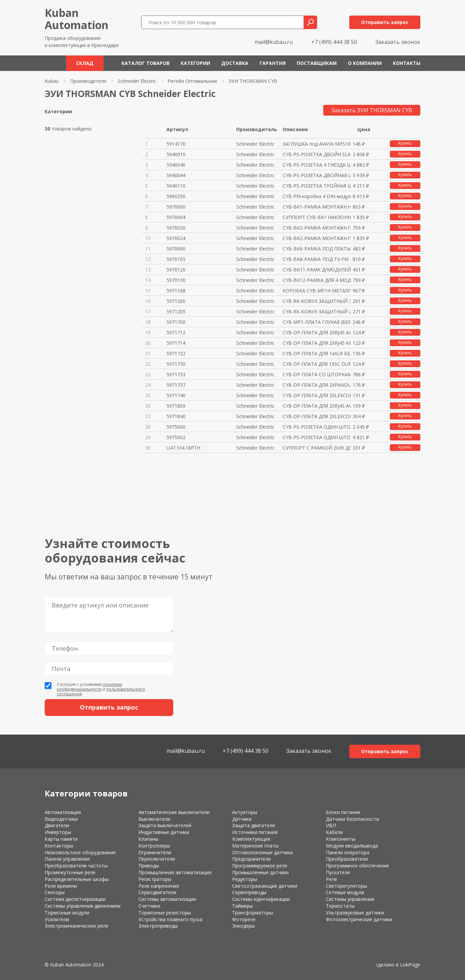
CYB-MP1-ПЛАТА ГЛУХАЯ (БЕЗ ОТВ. (316, 322)
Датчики (242, 819)
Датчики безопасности (352, 819)
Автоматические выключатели (174, 812)
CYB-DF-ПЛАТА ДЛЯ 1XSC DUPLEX (316, 364)
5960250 (176, 196)
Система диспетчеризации (75, 899)
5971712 (176, 332)
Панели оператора (348, 852)
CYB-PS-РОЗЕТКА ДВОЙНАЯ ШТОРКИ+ (316, 175)
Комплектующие (251, 839)
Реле (331, 879)
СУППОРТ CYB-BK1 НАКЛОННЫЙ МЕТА (316, 217)
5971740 (176, 395)
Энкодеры (243, 926)
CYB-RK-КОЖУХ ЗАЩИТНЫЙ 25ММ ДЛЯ (316, 312)
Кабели (334, 832)
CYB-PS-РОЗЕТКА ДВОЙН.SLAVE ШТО (316, 154)
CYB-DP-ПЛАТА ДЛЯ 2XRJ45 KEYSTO (316, 343)
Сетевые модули (345, 892)
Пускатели (338, 872)
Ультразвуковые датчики (355, 913)
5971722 (176, 353)
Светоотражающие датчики (265, 886)
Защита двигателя (253, 825)
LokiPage (410, 965)
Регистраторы (155, 879)
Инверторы (58, 832)
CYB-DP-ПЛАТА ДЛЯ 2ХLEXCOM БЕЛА (316, 395)
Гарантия (273, 63)
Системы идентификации (261, 899)
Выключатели (154, 819)
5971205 (176, 312)
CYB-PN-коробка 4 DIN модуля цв (316, 196)
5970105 (176, 259)
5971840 (176, 416)
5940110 (176, 186)
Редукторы (245, 879)
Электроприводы (158, 926)
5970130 (176, 280)
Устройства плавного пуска (170, 919)
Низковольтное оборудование (80, 852)
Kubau (52, 81)
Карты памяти (61, 839)
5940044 (176, 175)
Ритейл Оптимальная (192, 81)
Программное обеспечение (358, 866)
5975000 (176, 427)
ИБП (331, 825)
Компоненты (341, 839)
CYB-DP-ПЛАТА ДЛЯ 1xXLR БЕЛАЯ (316, 353)
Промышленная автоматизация (175, 872)
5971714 (176, 343)
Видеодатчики (61, 819)
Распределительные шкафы (77, 879)
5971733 (176, 374)
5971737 (176, 385)
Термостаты (340, 906)
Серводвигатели (157, 892)
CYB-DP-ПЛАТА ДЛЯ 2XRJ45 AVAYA (316, 332)
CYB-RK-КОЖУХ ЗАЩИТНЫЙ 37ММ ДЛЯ (316, 301)
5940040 (176, 165)
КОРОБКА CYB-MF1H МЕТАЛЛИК (316, 291)
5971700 (176, 322)
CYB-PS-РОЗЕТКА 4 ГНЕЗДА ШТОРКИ (316, 165)
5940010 (176, 154)
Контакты (407, 63)
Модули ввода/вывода (352, 846)
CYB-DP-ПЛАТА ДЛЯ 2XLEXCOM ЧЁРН (316, 416)
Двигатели (57, 825)
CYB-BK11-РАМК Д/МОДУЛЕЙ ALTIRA (316, 270)
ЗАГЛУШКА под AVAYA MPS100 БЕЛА (316, 144)
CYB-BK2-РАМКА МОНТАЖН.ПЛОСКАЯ (316, 228)
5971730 (176, 364)
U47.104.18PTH (183, 448)
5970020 (176, 228)
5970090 (176, 249)
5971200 (176, 301)
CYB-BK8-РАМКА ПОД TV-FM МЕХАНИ (316, 259)
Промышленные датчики (260, 872)
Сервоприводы (249, 892)
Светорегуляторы (347, 886)
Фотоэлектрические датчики (359, 919)
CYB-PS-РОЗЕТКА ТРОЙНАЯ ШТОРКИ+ (316, 186)
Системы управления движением (83, 906)
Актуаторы (245, 812)
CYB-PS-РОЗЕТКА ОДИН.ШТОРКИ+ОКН (316, 427)
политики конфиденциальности (90, 687)
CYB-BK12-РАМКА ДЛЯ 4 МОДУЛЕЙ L (316, 280)
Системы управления (350, 899)
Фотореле (244, 919)
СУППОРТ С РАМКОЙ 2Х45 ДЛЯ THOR (316, 448)
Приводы (149, 866)
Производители (88, 81)
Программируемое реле (260, 866)
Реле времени (61, 886)
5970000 (176, 207)
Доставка (235, 63)
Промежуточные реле (70, 872)
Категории (195, 63)
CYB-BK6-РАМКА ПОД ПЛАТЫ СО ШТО (316, 249)
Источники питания (255, 832)
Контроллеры (154, 846)
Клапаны (148, 839)
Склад (85, 63)
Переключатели (157, 859)
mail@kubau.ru (274, 42)
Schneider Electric (137, 81)
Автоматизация (63, 812)
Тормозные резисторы (165, 913)
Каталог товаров (146, 63)
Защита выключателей (165, 825)
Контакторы (59, 846)
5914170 (176, 144)
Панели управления (67, 859)
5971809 (176, 406)
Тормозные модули (67, 913)
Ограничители (155, 852)
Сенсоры (55, 892)
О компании (365, 63)
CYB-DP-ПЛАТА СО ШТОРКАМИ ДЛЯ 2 (316, 374)
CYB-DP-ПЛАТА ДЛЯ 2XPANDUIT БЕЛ (316, 385)
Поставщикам (317, 63)
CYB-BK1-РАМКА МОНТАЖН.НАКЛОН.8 (316, 207)
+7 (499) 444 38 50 (334, 42)
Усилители (57, 919)
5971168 (176, 291)
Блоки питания (343, 812)
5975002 (176, 437)
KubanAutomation (76, 19)
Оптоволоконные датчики (262, 852)
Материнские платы (255, 846)
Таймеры (242, 906)
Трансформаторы (253, 913)
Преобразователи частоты (76, 866)
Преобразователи (347, 859)
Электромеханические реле (76, 926)
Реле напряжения (159, 886)
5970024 (176, 238)
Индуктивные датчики (164, 832)
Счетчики (149, 906)
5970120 (176, 270)
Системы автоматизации (167, 899)
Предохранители (251, 859)
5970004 (176, 217)
